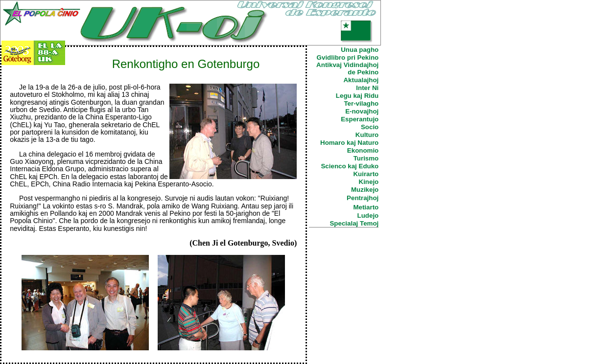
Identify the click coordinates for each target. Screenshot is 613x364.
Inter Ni (367, 88)
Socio (370, 127)
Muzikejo (365, 190)
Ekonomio (363, 150)
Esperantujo (360, 119)
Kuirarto (366, 174)
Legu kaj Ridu (357, 96)
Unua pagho (360, 50)
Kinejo (369, 182)
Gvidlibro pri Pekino (348, 57)
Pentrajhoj (363, 198)
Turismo (366, 158)
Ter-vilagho (361, 103)
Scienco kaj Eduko (350, 166)
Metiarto (366, 207)
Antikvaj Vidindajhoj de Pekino (347, 68)
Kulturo (367, 135)
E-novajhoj (362, 111)
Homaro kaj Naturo (349, 143)
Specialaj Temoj (354, 223)
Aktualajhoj (361, 80)
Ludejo (368, 216)
